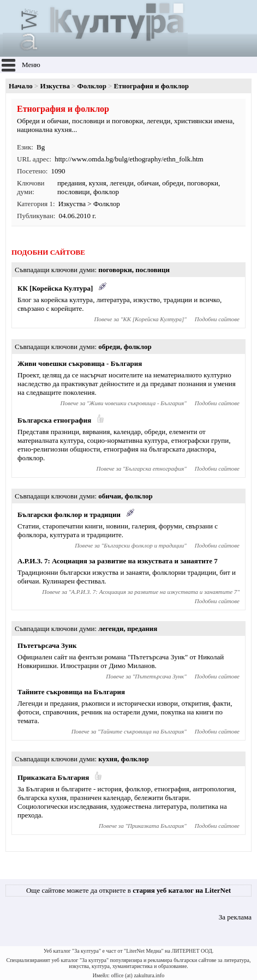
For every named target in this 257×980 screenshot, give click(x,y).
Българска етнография (54, 420)
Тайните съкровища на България (71, 692)
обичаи (148, 183)
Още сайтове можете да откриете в (128, 890)
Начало (21, 86)
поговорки (203, 183)
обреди (173, 183)
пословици (74, 192)
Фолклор (92, 86)
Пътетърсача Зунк (47, 645)
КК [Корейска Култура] (55, 288)
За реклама (235, 917)
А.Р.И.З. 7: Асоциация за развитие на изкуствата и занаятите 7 (118, 561)
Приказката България (53, 777)
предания (71, 183)
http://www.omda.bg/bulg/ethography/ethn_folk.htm (129, 159)
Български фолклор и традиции (69, 515)
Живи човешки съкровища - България (80, 363)
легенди (122, 183)
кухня (98, 183)
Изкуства (55, 86)
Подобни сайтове (217, 319)
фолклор (106, 192)
